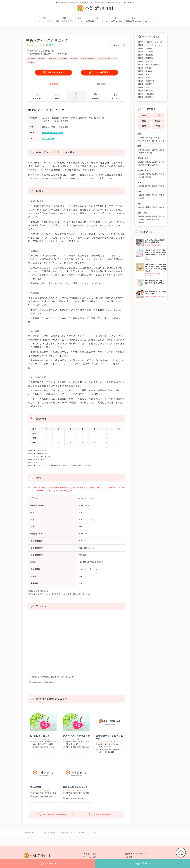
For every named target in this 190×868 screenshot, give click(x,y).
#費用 (147, 260)
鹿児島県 (156, 219)
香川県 (148, 207)
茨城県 (148, 141)
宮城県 (155, 162)
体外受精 (42, 58)
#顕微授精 (154, 297)
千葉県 (157, 138)
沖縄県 (141, 222)
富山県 (162, 174)
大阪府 (141, 150)
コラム (80, 19)
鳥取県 (141, 195)
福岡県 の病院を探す (100, 815)
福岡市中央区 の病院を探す (52, 815)
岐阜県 (155, 186)
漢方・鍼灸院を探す (65, 19)
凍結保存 (63, 58)
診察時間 (96, 96)
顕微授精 (53, 58)
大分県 (141, 219)
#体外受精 (149, 274)
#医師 (159, 245)
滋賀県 (162, 150)
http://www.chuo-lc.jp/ (52, 133)
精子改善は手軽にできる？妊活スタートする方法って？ (156, 283)
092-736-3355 (48, 139)
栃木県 (155, 141)
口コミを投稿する (99, 73)
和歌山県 (149, 153)
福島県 (148, 162)
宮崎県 (148, 219)
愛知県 (141, 186)
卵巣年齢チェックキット (97, 19)
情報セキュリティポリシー (136, 854)
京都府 (148, 150)
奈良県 (141, 153)
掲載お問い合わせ (134, 19)
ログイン (149, 19)
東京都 (141, 138)
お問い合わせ (117, 19)
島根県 (148, 195)
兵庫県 (155, 150)
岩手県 (162, 162)
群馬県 (162, 141)
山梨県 (141, 174)
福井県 (148, 177)
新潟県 (155, 174)
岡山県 (155, 195)
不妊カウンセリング (108, 58)
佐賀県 (148, 216)
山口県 (141, 198)
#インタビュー (150, 276)
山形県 (155, 165)
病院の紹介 (38, 96)
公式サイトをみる (54, 73)
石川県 (141, 177)
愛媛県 (155, 207)
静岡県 (148, 186)
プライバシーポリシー (91, 857)
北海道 (141, 162)
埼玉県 (141, 141)
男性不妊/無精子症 (89, 58)
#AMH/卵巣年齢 (151, 245)
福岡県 (141, 216)
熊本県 (162, 216)
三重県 (162, 186)
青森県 (141, 165)
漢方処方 (74, 58)
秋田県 (148, 165)
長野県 (148, 174)
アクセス (116, 96)
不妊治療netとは (89, 854)
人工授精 (31, 58)
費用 (57, 96)
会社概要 (129, 857)
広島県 (162, 195)
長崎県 (155, 216)
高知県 (162, 207)
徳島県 (141, 207)
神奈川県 (149, 138)
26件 (51, 45)
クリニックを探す (45, 19)
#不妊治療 (157, 274)
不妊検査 (31, 62)
